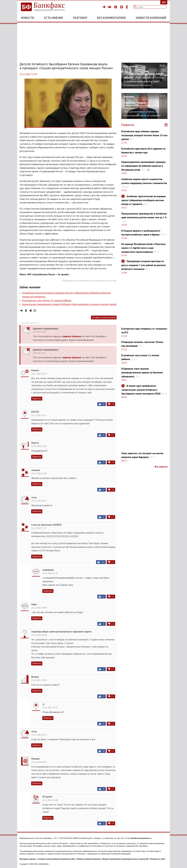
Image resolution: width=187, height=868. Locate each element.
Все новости (161, 467)
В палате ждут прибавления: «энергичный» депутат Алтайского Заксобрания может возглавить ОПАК (141, 390)
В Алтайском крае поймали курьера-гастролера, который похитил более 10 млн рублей (144, 135)
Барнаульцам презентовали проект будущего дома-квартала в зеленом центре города (69, 304)
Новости (28, 18)
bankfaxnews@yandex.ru (141, 838)
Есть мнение (54, 18)
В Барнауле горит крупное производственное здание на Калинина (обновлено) (142, 373)
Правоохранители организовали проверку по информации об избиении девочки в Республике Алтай (143, 166)
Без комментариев (111, 18)
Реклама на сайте (158, 859)
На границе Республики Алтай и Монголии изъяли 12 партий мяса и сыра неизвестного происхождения (143, 248)
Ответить (37, 399)
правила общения (72, 336)
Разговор (80, 18)
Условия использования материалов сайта (56, 859)
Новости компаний (151, 18)
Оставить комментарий (104, 317)
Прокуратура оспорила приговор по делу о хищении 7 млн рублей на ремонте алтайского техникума (144, 265)
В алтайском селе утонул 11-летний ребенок (47, 300)
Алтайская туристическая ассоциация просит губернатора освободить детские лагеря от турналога (144, 200)
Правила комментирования (89, 859)
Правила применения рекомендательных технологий (125, 859)
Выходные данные (28, 859)
